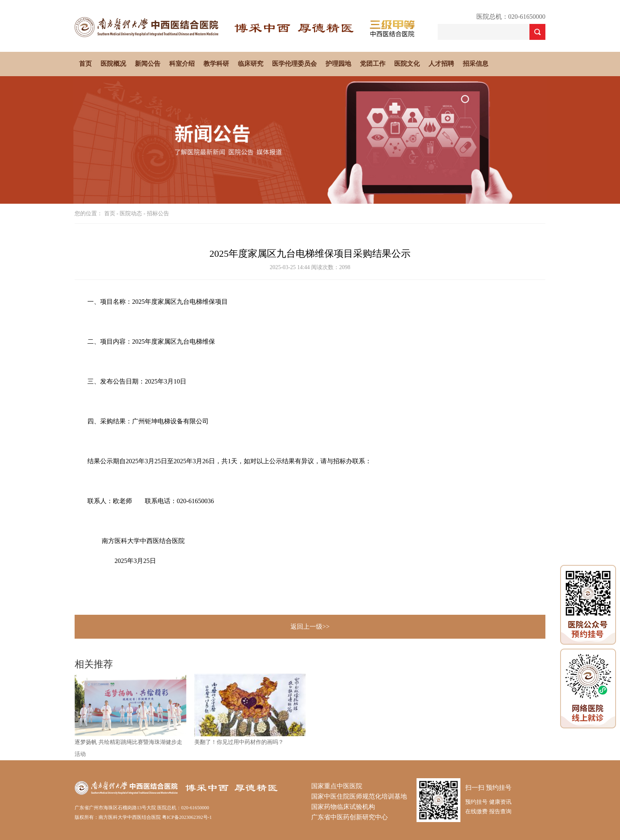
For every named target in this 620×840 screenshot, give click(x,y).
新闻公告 (148, 64)
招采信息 (476, 64)
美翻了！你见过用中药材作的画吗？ (239, 742)
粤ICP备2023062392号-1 (187, 817)
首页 (85, 64)
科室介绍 (182, 64)
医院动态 (131, 213)
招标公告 (158, 213)
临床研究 (251, 64)
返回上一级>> (310, 627)
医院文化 (407, 64)
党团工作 (373, 64)
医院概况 (113, 64)
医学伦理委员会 (294, 64)
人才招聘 (441, 64)
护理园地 (338, 64)
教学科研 (216, 64)
